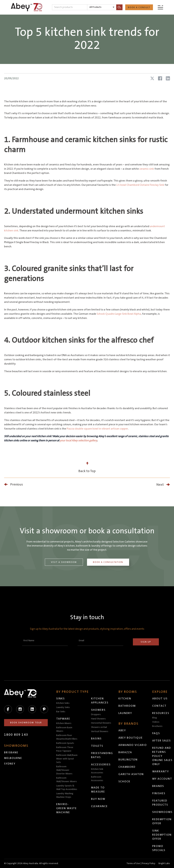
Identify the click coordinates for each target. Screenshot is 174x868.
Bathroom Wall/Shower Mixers (67, 780)
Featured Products (160, 803)
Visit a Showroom (64, 562)
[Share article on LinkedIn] (168, 78)
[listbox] (102, 7)
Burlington (128, 760)
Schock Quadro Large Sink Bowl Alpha (119, 314)
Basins (97, 739)
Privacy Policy (149, 863)
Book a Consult (139, 7)
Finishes (159, 793)
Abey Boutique (131, 738)
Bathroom (127, 706)
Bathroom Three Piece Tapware (65, 749)
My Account (162, 779)
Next (160, 485)
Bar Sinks (61, 712)
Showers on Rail (99, 727)
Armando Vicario (133, 745)
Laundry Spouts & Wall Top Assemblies (67, 788)
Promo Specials (159, 848)
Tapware (63, 719)
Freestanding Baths (102, 755)
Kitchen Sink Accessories (97, 771)
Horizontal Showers (101, 723)
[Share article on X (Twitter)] (152, 78)
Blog (155, 718)
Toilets (97, 746)
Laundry (125, 713)
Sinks (61, 699)
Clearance (100, 806)
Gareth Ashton (131, 774)
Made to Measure (98, 790)
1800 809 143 (16, 735)
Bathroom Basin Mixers (64, 729)
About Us (160, 699)
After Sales (162, 741)
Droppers (96, 714)
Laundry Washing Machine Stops (65, 795)
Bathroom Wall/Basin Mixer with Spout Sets (67, 759)
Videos (156, 722)
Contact (160, 706)
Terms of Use (133, 863)
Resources (161, 713)
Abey (122, 730)
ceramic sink (147, 169)
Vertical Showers (100, 731)
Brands (158, 786)
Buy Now (98, 799)
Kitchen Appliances (100, 701)
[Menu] (160, 7)
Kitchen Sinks (63, 703)
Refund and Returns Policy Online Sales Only (163, 756)
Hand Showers (99, 719)
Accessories (101, 765)
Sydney (10, 764)
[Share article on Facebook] (160, 78)
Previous (17, 484)
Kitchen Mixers (64, 723)
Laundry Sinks (63, 707)
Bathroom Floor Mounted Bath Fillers (67, 737)
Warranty (161, 771)
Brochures (158, 726)
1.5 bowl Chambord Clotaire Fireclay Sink (140, 185)
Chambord (127, 767)
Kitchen (125, 699)
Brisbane (11, 752)
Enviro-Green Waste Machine (67, 808)
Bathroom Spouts (65, 743)
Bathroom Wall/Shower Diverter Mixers (64, 770)
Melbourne (13, 758)
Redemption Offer (162, 821)
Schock (125, 781)
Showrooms (163, 812)
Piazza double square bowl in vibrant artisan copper (97, 429)
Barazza (125, 752)
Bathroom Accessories (97, 779)
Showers (98, 710)
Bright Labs (164, 863)
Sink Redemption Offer (162, 835)
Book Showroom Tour (26, 723)
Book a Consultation (108, 562)
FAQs (156, 733)
